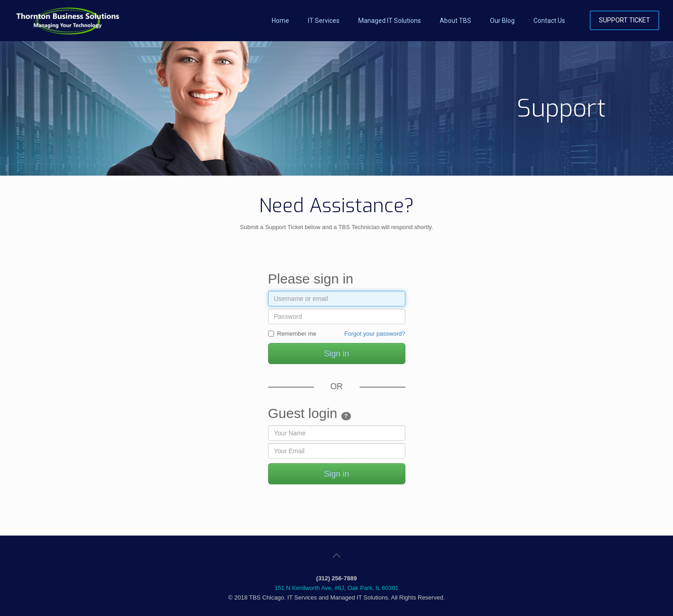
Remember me (292, 334)
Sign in (336, 354)
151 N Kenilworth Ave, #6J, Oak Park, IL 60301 (336, 588)
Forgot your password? (375, 334)
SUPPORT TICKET (625, 20)
